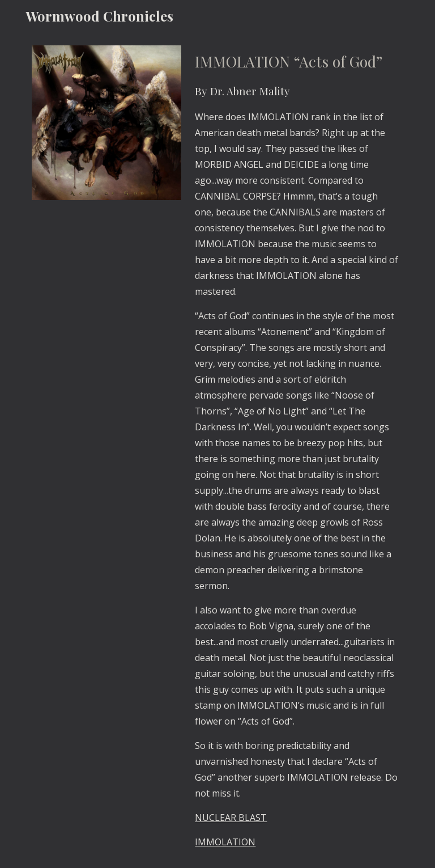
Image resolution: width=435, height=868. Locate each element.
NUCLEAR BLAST (231, 818)
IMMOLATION (225, 842)
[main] (297, 450)
